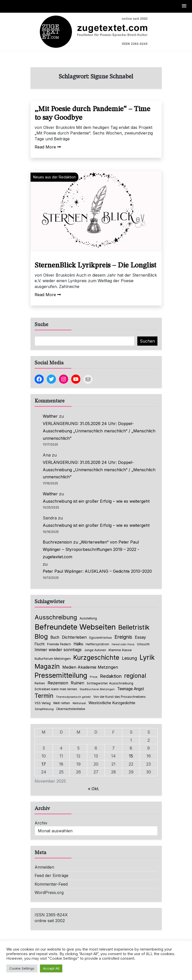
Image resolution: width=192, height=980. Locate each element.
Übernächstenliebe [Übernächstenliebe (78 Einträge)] (71, 709)
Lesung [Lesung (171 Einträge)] (129, 658)
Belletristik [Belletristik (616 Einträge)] (134, 627)
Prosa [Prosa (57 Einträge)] (94, 677)
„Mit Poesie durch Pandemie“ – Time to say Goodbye (92, 114)
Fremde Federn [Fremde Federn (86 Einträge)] (59, 644)
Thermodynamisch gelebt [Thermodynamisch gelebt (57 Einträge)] (73, 697)
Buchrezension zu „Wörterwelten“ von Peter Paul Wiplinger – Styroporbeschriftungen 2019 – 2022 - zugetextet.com (91, 549)
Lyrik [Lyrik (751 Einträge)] (147, 657)
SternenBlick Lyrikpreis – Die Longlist (95, 266)
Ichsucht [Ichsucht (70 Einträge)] (143, 644)
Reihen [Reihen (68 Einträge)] (40, 683)
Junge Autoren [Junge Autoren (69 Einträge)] (95, 650)
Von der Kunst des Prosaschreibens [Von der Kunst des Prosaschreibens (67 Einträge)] (120, 697)
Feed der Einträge (51, 875)
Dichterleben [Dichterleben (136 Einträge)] (74, 637)
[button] (184, 6)
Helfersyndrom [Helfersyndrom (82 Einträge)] (97, 644)
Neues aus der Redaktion (54, 177)
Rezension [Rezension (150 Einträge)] (58, 683)
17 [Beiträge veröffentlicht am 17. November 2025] (44, 764)
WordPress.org (49, 892)
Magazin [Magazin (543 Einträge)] (47, 666)
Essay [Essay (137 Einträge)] (140, 637)
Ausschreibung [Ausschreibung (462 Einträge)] (56, 617)
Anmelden (44, 867)
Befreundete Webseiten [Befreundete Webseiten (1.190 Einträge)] (75, 627)
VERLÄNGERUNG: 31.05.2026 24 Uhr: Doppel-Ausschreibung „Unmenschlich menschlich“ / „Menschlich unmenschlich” (99, 431)
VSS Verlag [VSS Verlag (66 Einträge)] (43, 703)
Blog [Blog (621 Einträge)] (41, 636)
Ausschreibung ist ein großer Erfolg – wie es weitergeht (96, 501)
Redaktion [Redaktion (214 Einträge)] (111, 676)
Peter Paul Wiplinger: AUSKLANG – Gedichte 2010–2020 (97, 571)
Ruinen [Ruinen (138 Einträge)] (77, 683)
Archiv (41, 823)
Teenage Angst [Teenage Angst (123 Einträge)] (131, 689)
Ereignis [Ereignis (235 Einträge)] (123, 637)
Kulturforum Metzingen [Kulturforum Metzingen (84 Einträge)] (53, 658)
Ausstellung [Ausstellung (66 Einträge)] (88, 618)
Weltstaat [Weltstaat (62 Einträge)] (79, 703)
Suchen (147, 341)
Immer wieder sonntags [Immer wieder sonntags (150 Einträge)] (58, 650)
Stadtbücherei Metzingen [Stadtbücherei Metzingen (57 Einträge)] (97, 689)
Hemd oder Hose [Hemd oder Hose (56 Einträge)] (123, 644)
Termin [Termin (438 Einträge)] (44, 696)
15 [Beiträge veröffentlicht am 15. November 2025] (131, 756)
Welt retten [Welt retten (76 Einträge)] (62, 703)
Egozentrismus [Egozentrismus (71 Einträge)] (101, 638)
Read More (48, 147)
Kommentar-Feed (51, 884)
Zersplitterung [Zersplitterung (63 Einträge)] (44, 709)
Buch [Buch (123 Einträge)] (55, 637)
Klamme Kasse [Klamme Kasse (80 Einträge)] (120, 650)
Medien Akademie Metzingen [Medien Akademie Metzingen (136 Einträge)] (90, 667)
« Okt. (94, 789)
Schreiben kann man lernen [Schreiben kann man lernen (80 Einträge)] (56, 689)
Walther (50, 416)
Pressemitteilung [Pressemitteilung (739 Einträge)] (61, 675)
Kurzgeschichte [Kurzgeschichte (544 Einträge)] (96, 657)
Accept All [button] (51, 968)
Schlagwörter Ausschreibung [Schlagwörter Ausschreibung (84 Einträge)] (110, 683)
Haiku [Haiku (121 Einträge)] (78, 644)
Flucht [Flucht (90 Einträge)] (40, 644)
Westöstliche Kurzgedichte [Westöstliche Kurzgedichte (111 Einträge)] (112, 703)
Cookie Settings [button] (22, 968)
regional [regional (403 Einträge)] (135, 676)
